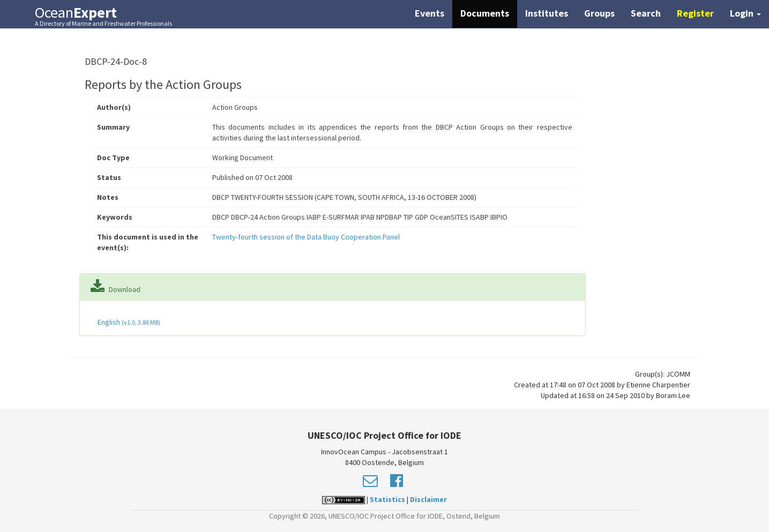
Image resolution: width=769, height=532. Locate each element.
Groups (599, 13)
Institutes (547, 13)
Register (695, 13)
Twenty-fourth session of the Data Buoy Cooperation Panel (306, 237)
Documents (485, 13)
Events (430, 13)
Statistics (387, 499)
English (128, 322)
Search (646, 13)
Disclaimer (428, 499)
